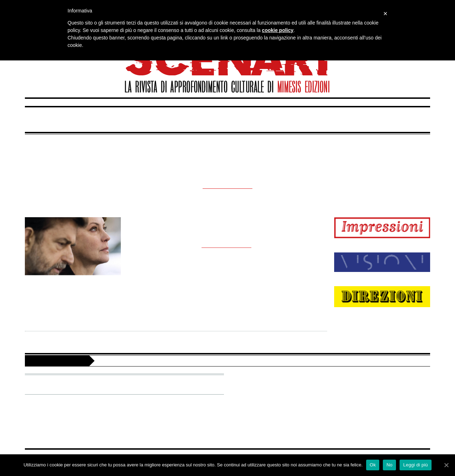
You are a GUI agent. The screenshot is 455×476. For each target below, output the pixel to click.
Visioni (232, 119)
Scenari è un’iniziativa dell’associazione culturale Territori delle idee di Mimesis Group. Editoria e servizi (253, 361)
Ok (373, 465)
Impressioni (97, 119)
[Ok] (446, 465)
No (389, 465)
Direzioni (363, 119)
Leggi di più (416, 465)
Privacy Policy (251, 409)
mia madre (227, 223)
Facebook (273, 379)
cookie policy (278, 30)
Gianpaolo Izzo (177, 234)
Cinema (231, 234)
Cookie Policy (250, 421)
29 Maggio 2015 (280, 234)
